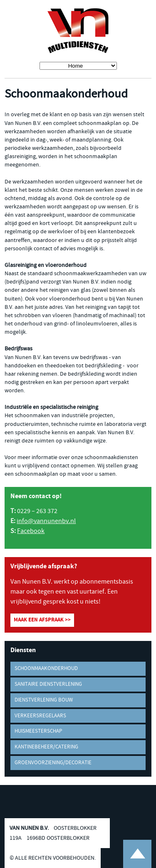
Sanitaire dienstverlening (48, 684)
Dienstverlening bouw (44, 700)
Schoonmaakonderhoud (46, 669)
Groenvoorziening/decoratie (53, 763)
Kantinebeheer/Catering (46, 747)
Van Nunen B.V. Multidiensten (78, 31)
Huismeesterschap (38, 731)
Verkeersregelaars (40, 716)
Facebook (31, 531)
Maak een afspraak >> (42, 620)
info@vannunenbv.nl (46, 521)
